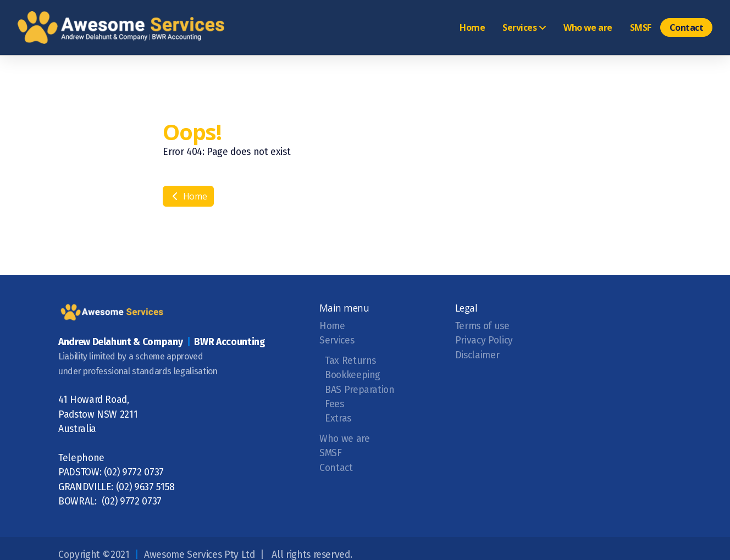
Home (188, 196)
